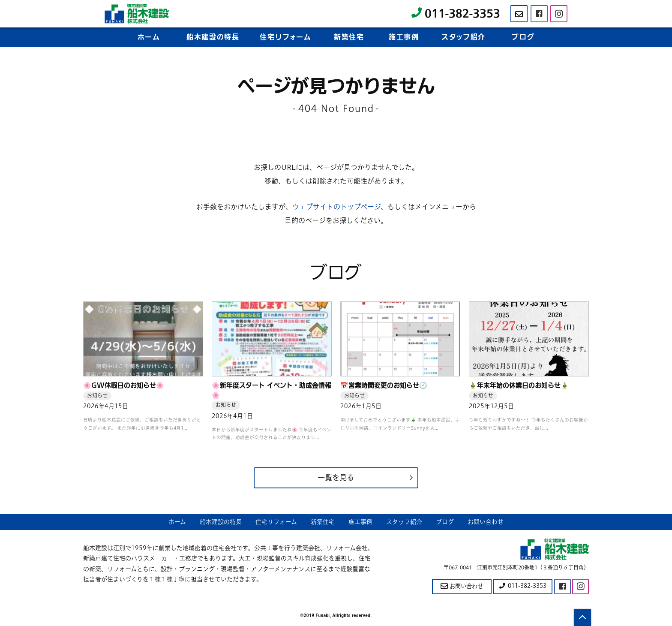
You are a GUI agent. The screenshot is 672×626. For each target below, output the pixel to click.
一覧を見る (336, 478)
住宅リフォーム (276, 523)
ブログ (523, 37)
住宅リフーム (285, 37)
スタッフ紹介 (404, 523)
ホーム (149, 37)
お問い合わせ (486, 523)
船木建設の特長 (213, 37)
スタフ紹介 (463, 37)
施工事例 (404, 37)
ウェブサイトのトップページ (336, 207)
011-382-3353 (456, 14)
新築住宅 (349, 37)
